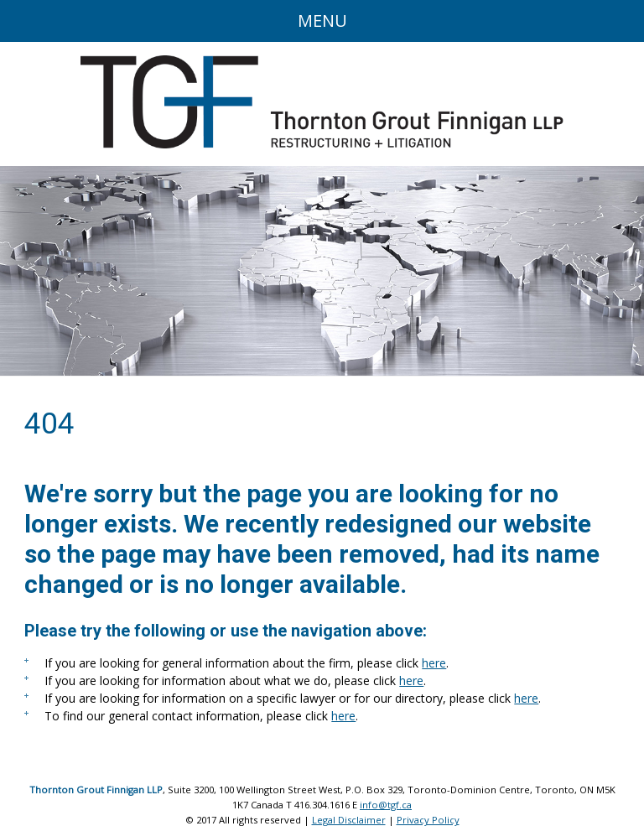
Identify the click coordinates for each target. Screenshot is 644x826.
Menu (322, 21)
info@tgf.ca (386, 805)
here (434, 663)
